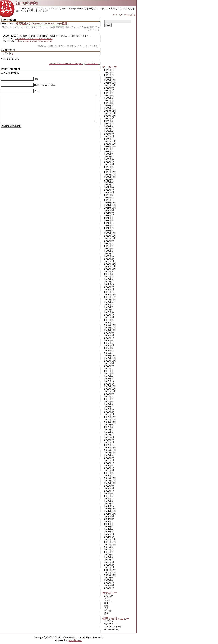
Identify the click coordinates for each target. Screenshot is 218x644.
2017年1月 (110, 353)
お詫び (108, 598)
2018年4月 (110, 315)
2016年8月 (110, 366)
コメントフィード (113, 626)
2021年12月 (110, 203)
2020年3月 (110, 256)
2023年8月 (110, 152)
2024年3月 (110, 134)
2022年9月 (110, 180)
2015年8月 (110, 396)
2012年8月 (110, 488)
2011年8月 (110, 519)
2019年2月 (110, 289)
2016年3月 (110, 379)
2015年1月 (110, 414)
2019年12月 (110, 264)
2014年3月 (110, 440)
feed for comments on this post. (66, 64)
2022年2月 (110, 198)
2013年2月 (110, 473)
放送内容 (51, 27)
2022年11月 (110, 175)
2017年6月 (110, 340)
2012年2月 (110, 504)
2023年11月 (110, 144)
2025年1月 (110, 108)
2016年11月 (110, 358)
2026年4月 (110, 70)
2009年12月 (110, 570)
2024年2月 (110, 136)
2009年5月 (110, 588)
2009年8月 (110, 580)
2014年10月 (110, 422)
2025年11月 (110, 83)
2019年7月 (110, 277)
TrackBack (93, 64)
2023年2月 (110, 167)
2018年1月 (110, 323)
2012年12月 (110, 478)
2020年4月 (110, 254)
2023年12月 (110, 141)
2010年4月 (110, 560)
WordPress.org (111, 629)
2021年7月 (110, 215)
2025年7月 (110, 93)
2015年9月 (110, 394)
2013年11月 (110, 450)
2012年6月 (110, 493)
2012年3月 (110, 501)
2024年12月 (110, 111)
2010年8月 (110, 549)
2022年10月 (110, 177)
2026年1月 (110, 78)
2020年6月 (110, 249)
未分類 (108, 611)
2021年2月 (110, 228)
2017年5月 (110, 343)
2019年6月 (110, 279)
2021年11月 (110, 205)
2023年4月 (110, 162)
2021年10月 (110, 208)
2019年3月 (110, 287)
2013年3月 (110, 470)
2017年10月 (110, 330)
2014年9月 (110, 425)
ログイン (109, 621)
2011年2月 (110, 534)
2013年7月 (110, 460)
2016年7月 (110, 368)
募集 (106, 603)
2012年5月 (110, 496)
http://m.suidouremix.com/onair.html (34, 41)
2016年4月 (110, 376)
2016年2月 (110, 381)
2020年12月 (110, 233)
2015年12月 (110, 386)
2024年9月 (110, 118)
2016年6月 (110, 371)
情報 (106, 606)
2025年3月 (110, 103)
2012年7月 (110, 491)
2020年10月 (110, 238)
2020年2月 (110, 259)
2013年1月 (110, 476)
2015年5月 (110, 404)
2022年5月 (110, 190)
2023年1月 (110, 169)
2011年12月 (110, 509)
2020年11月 (110, 236)
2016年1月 (110, 384)
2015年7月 (110, 399)
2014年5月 (110, 435)
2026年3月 (110, 72)
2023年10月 (110, 146)
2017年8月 (110, 335)
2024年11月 (110, 113)
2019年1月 (110, 292)
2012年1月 (110, 506)
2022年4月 (110, 192)
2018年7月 (110, 307)
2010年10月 (110, 545)
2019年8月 (110, 274)
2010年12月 (110, 539)
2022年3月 (110, 195)
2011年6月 (110, 524)
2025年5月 (110, 98)
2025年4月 (110, 101)
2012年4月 (110, 499)
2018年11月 (110, 297)
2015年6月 (110, 402)
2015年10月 (110, 391)
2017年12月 (110, 325)
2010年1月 (110, 567)
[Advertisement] (119, 46)
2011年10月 (110, 514)
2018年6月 (110, 310)
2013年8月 (110, 458)
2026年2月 (110, 75)
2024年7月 (110, 124)
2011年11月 (110, 511)
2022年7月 (110, 185)
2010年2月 (110, 565)
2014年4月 (110, 437)
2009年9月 (110, 578)
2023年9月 (110, 149)
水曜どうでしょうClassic (77, 27)
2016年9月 (110, 363)
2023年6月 (110, 157)
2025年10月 (110, 85)
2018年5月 (110, 312)
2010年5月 (110, 557)
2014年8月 (110, 427)
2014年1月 (110, 445)
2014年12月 (110, 417)
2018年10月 (110, 300)
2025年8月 (110, 90)
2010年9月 (110, 547)
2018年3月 (110, 317)
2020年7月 (110, 246)
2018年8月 (110, 305)
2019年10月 (110, 269)
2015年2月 (110, 412)
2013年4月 (110, 468)
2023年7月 (110, 154)
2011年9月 (110, 516)
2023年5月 (110, 159)
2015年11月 (110, 389)
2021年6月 (110, 218)
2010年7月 (110, 552)
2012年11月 (110, 481)
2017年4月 (110, 345)
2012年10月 (110, 483)
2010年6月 (110, 555)
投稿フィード (111, 624)
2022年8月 (110, 182)
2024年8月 (110, 121)
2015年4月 (110, 407)
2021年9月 (110, 210)
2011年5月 (110, 527)
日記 (106, 608)
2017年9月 (110, 333)
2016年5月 (110, 374)
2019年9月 (110, 271)
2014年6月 (110, 432)
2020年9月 (110, 241)
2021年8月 (110, 213)
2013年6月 (110, 463)
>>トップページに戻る (124, 15)
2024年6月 (110, 126)
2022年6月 (110, 187)
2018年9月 (110, 302)
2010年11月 (110, 542)
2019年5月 (110, 282)
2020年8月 (110, 243)
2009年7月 (110, 583)
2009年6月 (110, 585)
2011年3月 (110, 532)
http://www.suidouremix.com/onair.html (34, 39)
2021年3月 (110, 226)
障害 (106, 614)
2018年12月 (110, 295)
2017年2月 (110, 351)
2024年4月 (110, 131)
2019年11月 (110, 266)
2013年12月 (110, 448)
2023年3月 (110, 164)
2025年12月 (110, 80)
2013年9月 (110, 455)
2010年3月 (110, 562)
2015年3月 (110, 409)
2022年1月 (110, 200)
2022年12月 (110, 172)
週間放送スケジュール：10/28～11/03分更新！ (43, 23)
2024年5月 (110, 129)
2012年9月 (110, 486)
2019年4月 (110, 284)
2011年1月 (110, 537)
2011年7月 (110, 521)
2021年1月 (110, 231)
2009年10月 (110, 575)
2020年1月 (110, 261)
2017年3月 (110, 348)
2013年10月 (110, 453)
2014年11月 (110, 420)
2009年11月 (110, 573)
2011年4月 (110, 529)
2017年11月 (110, 328)
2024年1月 (110, 139)
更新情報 (60, 27)
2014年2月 (110, 442)
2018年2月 (110, 320)
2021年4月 (110, 223)
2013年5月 (110, 465)
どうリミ (25, 27)
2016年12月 (110, 356)
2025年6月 (110, 96)
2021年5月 (110, 221)
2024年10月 (110, 116)
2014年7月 (110, 430)
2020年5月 (110, 251)
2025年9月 (110, 88)
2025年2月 (110, 106)
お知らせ (16, 27)
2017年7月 (110, 338)
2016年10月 (110, 361)
